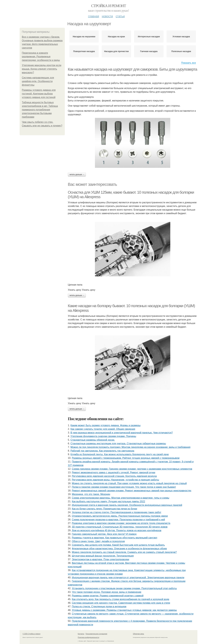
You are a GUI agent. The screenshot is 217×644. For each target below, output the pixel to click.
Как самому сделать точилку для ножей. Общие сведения (103, 429)
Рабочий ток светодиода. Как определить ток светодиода (102, 451)
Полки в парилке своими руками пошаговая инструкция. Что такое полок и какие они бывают (124, 487)
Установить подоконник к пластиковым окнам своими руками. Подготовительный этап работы (124, 588)
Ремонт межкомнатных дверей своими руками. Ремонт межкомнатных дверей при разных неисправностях (132, 491)
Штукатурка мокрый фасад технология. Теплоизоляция (103, 556)
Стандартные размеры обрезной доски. (93, 440)
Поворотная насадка (84, 51)
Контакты (81, 634)
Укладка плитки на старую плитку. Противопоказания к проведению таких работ (117, 512)
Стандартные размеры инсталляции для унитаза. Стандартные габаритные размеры (118, 443)
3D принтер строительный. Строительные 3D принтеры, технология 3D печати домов (120, 527)
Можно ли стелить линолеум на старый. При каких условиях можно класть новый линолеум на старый (129, 483)
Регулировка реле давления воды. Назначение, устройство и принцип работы (116, 480)
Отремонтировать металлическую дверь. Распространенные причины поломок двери (120, 516)
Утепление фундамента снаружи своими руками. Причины (103, 436)
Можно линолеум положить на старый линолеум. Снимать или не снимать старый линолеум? (124, 552)
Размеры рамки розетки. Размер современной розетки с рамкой (108, 596)
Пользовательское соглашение (96, 634)
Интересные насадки (149, 37)
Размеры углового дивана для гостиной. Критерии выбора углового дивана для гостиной (39, 94)
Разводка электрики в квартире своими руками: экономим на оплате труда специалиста (121, 523)
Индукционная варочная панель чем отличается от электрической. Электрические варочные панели (128, 578)
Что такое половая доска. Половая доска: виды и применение (107, 592)
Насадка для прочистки (116, 51)
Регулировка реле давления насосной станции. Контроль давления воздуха (114, 476)
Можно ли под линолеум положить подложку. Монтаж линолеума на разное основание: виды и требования (131, 447)
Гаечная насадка (149, 51)
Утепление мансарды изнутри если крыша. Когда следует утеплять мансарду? (42, 69)
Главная (94, 16)
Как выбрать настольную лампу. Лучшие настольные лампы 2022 (108, 501)
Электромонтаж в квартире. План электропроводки (101, 559)
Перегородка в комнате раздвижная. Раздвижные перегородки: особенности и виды (41, 57)
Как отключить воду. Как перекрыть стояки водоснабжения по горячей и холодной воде (121, 599)
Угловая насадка (181, 37)
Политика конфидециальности (88, 637)
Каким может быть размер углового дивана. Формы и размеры (106, 425)
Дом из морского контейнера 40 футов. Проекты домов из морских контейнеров (117, 530)
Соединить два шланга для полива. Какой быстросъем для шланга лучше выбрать (118, 545)
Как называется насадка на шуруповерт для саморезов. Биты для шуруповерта (132, 69)
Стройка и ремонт (109, 6)
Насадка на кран (116, 37)
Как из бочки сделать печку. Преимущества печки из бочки (105, 509)
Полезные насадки (181, 51)
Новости (107, 16)
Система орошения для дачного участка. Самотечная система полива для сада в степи (121, 603)
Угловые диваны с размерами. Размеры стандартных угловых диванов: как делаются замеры (124, 610)
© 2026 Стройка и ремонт (32, 634)
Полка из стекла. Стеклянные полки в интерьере (99, 606)
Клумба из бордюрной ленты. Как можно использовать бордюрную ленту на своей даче (120, 454)
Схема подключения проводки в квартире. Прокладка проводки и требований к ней (118, 520)
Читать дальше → (77, 174)
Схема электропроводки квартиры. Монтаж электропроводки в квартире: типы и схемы (121, 498)
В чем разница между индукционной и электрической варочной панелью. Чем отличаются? (122, 433)
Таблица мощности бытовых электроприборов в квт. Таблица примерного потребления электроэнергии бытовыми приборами (40, 110)
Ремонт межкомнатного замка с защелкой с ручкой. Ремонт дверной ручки (114, 472)
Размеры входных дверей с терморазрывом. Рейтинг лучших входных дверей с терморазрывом (126, 458)
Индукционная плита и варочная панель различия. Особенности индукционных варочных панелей (127, 505)
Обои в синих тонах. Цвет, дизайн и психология (98, 541)
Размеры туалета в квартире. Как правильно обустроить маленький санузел (115, 538)
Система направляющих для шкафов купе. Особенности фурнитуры (38, 81)
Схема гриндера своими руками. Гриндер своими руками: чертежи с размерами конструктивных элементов (132, 469)
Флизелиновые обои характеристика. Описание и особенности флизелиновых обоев (119, 549)
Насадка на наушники (84, 37)
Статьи (120, 16)
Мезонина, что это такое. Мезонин (91, 494)
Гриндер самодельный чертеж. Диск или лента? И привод (104, 534)
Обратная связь (138, 634)
